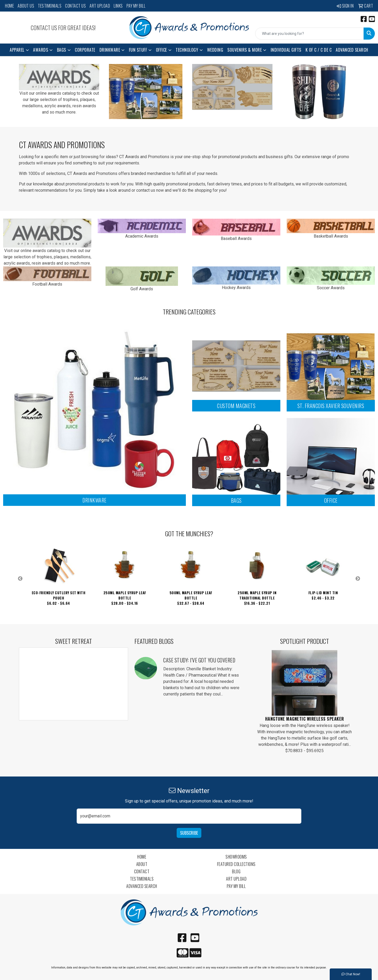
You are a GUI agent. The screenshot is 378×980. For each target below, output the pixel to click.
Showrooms (236, 857)
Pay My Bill (136, 6)
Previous (20, 579)
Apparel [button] (17, 50)
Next (358, 579)
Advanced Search (352, 50)
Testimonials (50, 6)
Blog (236, 871)
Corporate (85, 50)
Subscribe (189, 833)
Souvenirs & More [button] (245, 50)
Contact (142, 871)
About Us (26, 6)
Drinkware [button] (110, 50)
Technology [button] (187, 50)
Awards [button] (41, 50)
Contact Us (75, 6)
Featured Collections (236, 864)
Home (9, 6)
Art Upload (100, 6)
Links (118, 6)
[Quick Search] (309, 34)
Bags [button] (62, 50)
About (142, 864)
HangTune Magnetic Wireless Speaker (305, 719)
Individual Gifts (286, 50)
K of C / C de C (319, 50)
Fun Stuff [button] (138, 50)
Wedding (215, 50)
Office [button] (161, 50)
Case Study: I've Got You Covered (199, 660)
